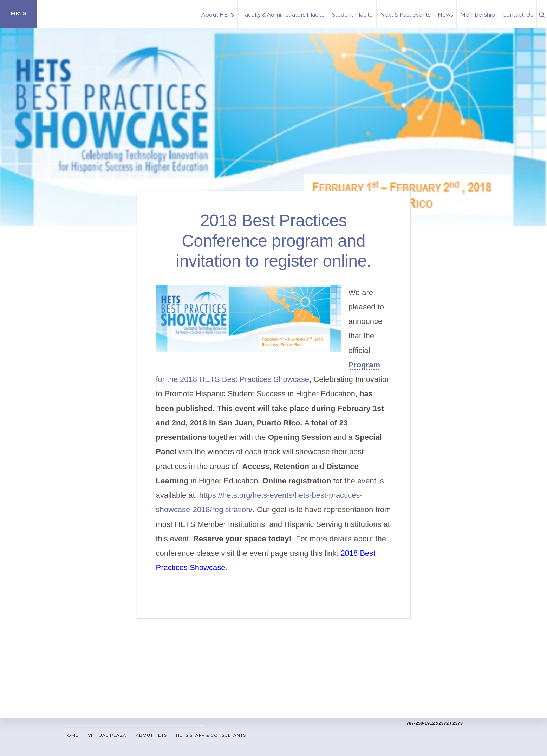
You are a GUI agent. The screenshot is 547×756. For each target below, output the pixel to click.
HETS (18, 14)
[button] (542, 14)
